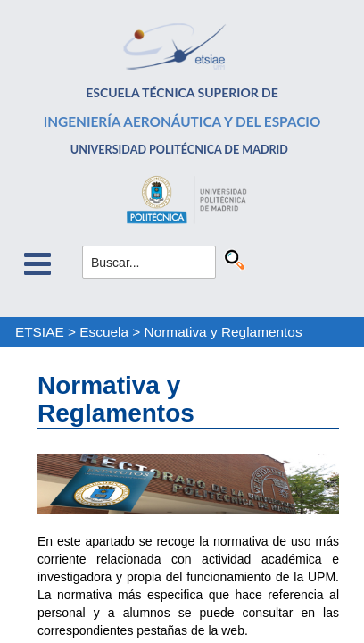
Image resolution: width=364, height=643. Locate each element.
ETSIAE (40, 332)
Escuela (104, 332)
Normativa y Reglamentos (223, 332)
